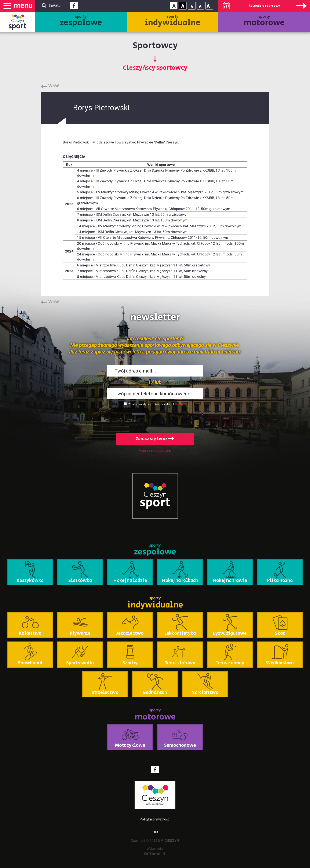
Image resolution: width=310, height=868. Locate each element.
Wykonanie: (155, 851)
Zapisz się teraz (155, 439)
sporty (81, 21)
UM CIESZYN (169, 841)
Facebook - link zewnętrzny (74, 7)
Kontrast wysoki (183, 6)
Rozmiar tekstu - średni (200, 6)
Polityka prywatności (155, 819)
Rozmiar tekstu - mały (192, 6)
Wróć (54, 86)
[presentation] (155, 419)
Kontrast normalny (174, 6)
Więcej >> (181, 404)
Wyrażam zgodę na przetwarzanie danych (152, 404)
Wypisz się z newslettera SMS (155, 451)
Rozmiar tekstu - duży (209, 6)
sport (18, 26)
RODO (155, 832)
